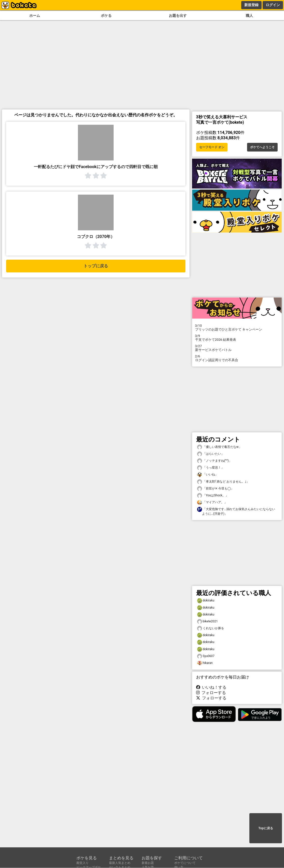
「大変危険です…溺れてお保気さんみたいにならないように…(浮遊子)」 (236, 511)
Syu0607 (206, 656)
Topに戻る (266, 828)
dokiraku (206, 601)
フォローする (211, 693)
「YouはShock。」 (213, 495)
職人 (249, 16)
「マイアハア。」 (212, 502)
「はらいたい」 (211, 454)
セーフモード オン (212, 147)
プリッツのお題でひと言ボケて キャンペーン (237, 328)
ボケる (106, 16)
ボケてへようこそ (262, 147)
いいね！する (211, 687)
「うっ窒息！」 (211, 468)
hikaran (205, 663)
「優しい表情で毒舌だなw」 (219, 447)
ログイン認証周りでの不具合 (237, 358)
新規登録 (251, 5)
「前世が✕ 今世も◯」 (215, 489)
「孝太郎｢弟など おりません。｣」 (223, 482)
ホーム (35, 16)
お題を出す (178, 16)
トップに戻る (96, 266)
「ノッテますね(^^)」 (215, 461)
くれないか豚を (211, 628)
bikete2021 (207, 621)
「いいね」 (208, 475)
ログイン (273, 5)
